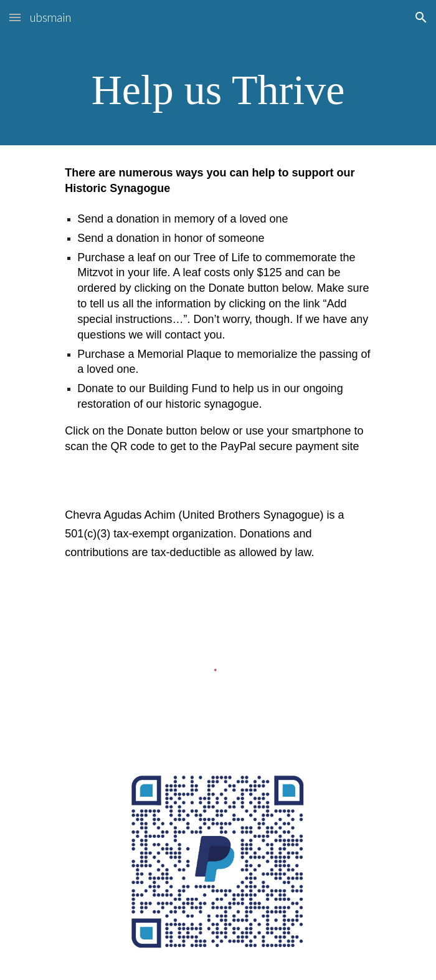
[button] (15, 17)
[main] (218, 90)
